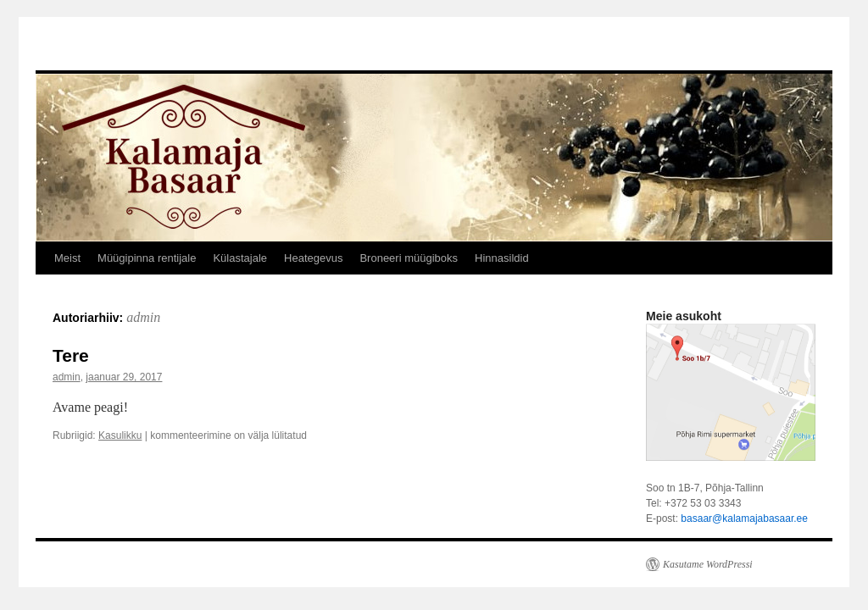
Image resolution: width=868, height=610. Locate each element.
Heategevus (313, 258)
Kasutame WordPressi (708, 564)
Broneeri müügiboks (409, 258)
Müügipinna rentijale (147, 258)
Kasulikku (120, 435)
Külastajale (240, 258)
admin (143, 317)
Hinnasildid (502, 258)
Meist (67, 258)
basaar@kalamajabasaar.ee (744, 518)
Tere (71, 355)
